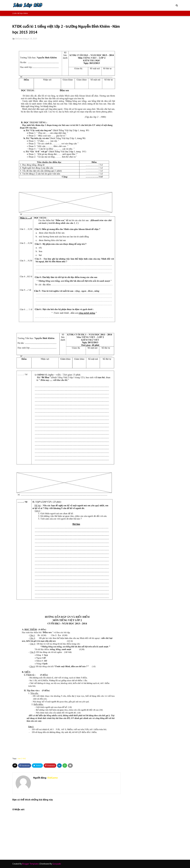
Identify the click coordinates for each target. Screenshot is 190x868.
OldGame (19, 39)
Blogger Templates (30, 864)
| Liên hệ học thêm (20, 13)
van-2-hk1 (22, 758)
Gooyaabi (57, 864)
